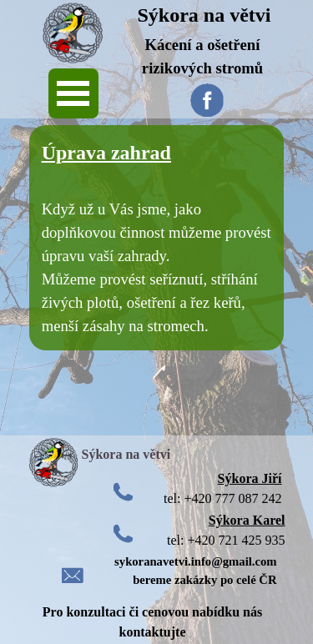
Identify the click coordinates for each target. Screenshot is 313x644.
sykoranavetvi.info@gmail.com (195, 561)
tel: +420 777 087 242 (222, 498)
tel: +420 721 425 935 (226, 540)
